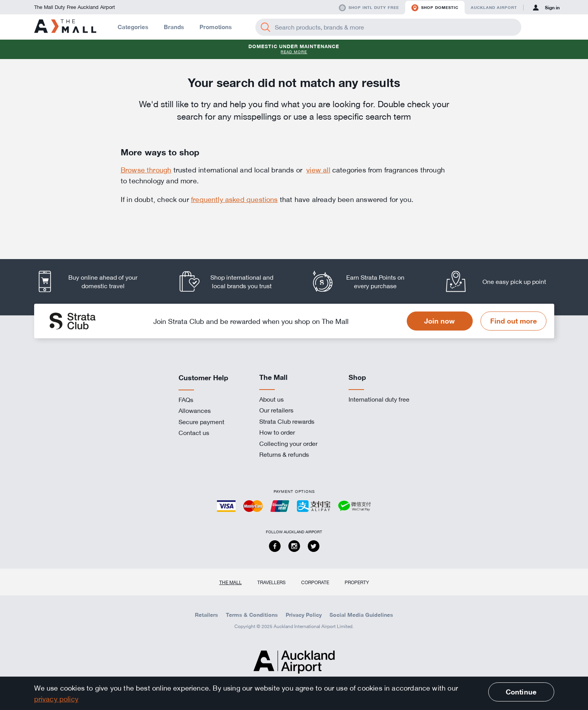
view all (318, 170)
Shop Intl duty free (369, 8)
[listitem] (94, 281)
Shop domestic (435, 8)
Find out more (513, 321)
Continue (521, 692)
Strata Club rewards (287, 421)
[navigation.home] (65, 27)
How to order (277, 432)
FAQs (186, 400)
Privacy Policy (304, 615)
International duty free (379, 399)
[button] (536, 27)
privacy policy (56, 699)
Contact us (194, 433)
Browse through (146, 170)
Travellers (271, 582)
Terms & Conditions (252, 615)
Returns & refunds (284, 454)
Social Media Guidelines (361, 615)
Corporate (315, 582)
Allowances (195, 411)
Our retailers (276, 410)
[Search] (265, 27)
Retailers (206, 615)
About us (271, 399)
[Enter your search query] (388, 27)
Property (357, 582)
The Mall (231, 582)
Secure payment (201, 422)
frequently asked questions (234, 199)
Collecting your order (288, 444)
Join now (440, 321)
